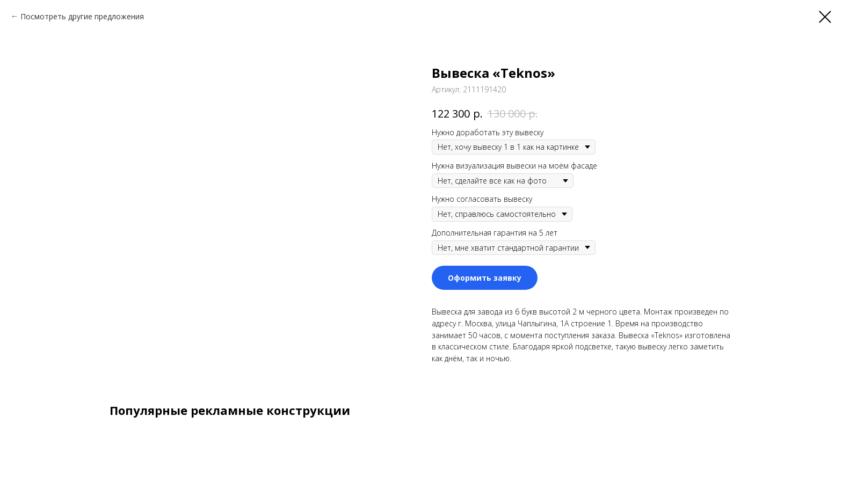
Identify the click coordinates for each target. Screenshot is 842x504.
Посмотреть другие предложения (82, 16)
